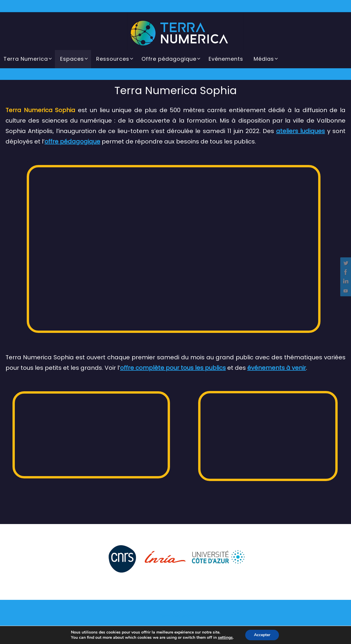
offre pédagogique (72, 141)
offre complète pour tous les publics (173, 368)
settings (225, 638)
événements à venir (277, 368)
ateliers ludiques (300, 131)
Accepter (262, 635)
